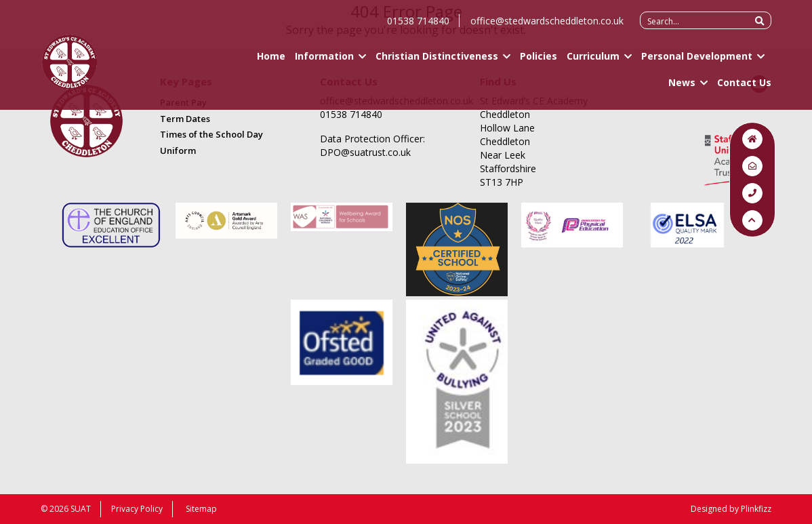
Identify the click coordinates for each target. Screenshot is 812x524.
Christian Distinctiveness (437, 61)
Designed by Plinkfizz (731, 509)
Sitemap (201, 509)
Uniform (178, 150)
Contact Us (744, 88)
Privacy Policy (137, 509)
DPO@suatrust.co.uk (365, 152)
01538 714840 (418, 26)
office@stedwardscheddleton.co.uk (547, 26)
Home (271, 61)
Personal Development (697, 61)
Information (324, 61)
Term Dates (185, 119)
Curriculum (593, 61)
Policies (539, 61)
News (682, 88)
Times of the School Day (211, 134)
